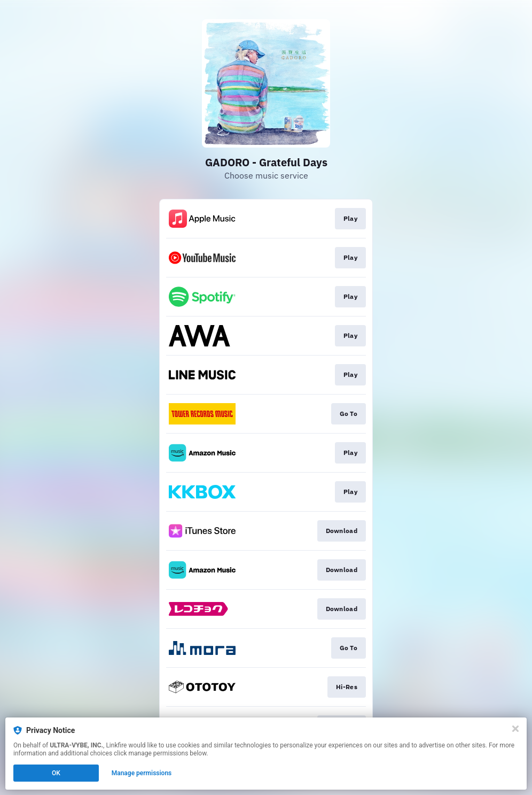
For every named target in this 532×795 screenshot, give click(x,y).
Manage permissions (142, 773)
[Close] (515, 729)
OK (56, 773)
